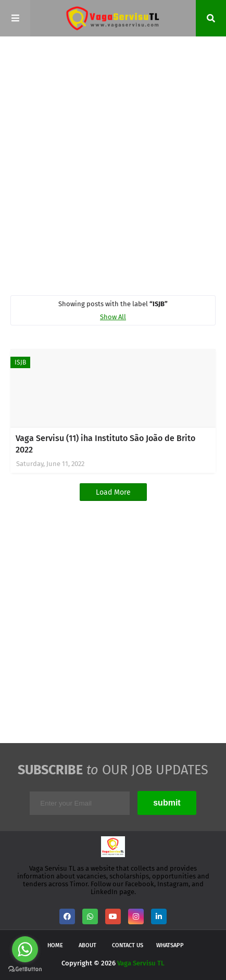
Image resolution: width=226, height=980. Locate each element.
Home (55, 945)
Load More (113, 492)
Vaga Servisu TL (141, 963)
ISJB (20, 362)
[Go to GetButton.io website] (25, 969)
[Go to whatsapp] (25, 949)
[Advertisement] (113, 165)
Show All (113, 317)
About (87, 945)
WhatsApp (170, 945)
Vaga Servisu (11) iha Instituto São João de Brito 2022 (105, 444)
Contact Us (128, 945)
